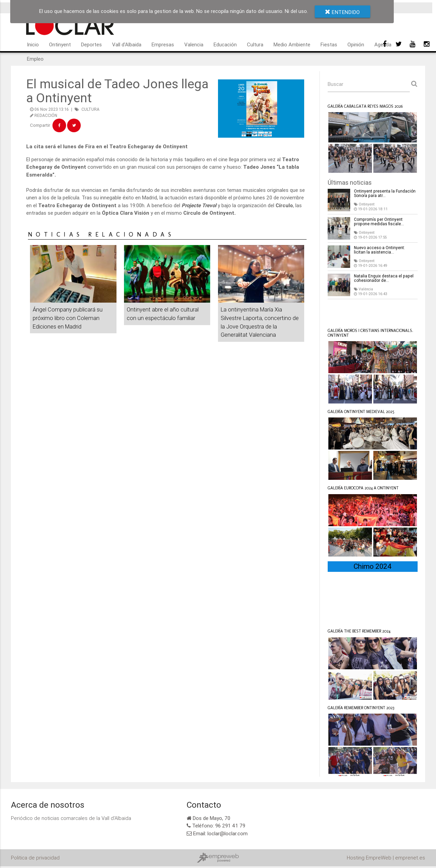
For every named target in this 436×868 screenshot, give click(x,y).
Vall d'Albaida (127, 44)
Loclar (344, 312)
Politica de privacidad (35, 858)
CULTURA (90, 109)
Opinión (356, 44)
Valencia (194, 44)
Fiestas (329, 44)
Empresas (163, 44)
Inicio (33, 44)
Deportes (91, 44)
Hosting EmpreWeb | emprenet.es (386, 858)
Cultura (255, 44)
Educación (225, 44)
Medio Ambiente (292, 44)
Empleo (35, 59)
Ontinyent (60, 44)
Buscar (336, 84)
